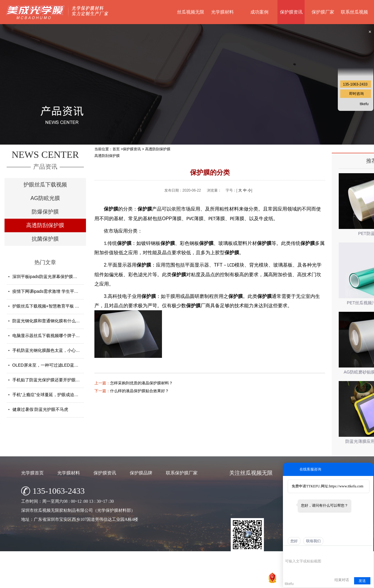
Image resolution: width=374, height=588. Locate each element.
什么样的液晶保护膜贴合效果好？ (139, 391)
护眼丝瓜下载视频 (45, 185)
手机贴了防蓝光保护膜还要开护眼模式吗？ (52, 380)
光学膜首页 (32, 473)
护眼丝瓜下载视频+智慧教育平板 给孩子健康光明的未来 (65, 306)
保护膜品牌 (141, 473)
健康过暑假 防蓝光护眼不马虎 (40, 409)
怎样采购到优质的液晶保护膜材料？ (141, 383)
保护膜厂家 (323, 12)
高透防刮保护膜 (45, 225)
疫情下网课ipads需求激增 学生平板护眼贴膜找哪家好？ (64, 291)
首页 (116, 149)
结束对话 (342, 580)
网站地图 (258, 582)
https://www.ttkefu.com (346, 486)
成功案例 (259, 12)
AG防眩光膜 (45, 198)
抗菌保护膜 (45, 239)
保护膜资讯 (291, 12)
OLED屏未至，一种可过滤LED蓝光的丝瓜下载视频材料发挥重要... (75, 365)
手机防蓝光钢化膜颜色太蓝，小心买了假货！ (55, 350)
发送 (362, 581)
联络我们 (313, 541)
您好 (294, 541)
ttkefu (364, 104)
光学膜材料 (222, 12)
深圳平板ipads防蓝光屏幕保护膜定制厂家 (51, 277)
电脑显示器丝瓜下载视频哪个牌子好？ (48, 336)
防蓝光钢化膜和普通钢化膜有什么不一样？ (52, 321)
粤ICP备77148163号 (232, 582)
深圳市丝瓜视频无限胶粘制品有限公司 (163, 582)
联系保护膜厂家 (182, 473)
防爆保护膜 (45, 212)
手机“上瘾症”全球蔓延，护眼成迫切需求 (50, 395)
